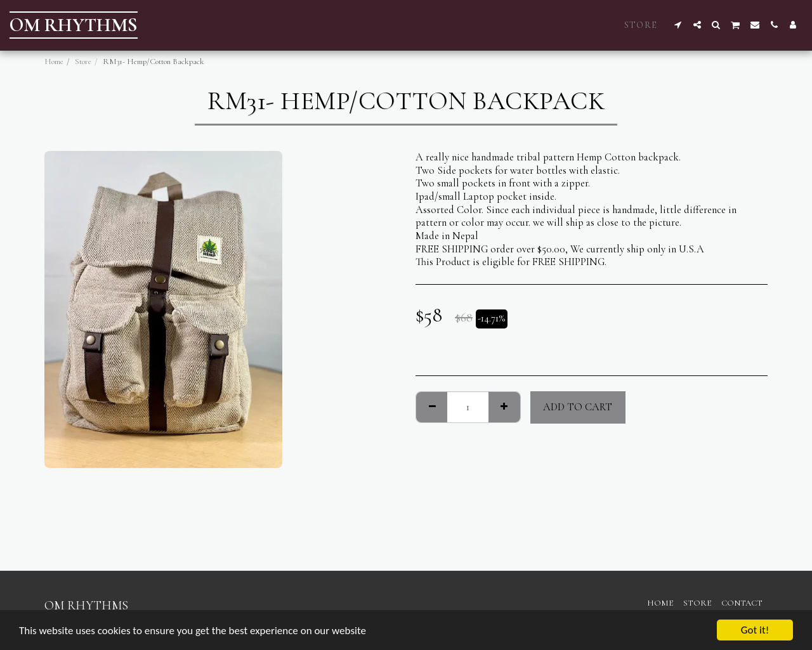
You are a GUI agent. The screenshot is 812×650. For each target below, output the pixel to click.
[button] (678, 25)
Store (83, 62)
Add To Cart (578, 407)
